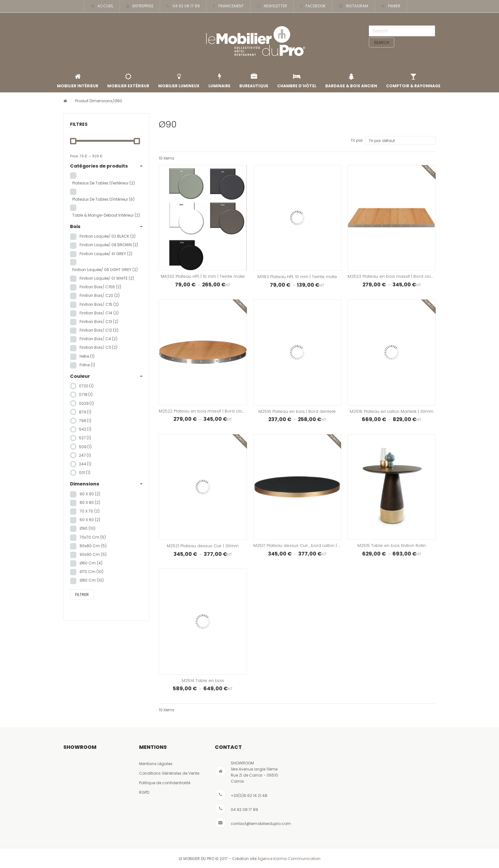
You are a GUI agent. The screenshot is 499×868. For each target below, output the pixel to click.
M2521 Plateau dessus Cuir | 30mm (203, 546)
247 (85, 455)
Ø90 (88, 528)
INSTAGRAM (353, 6)
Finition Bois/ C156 (100, 287)
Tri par (357, 140)
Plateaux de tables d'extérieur (104, 183)
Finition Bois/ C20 (100, 295)
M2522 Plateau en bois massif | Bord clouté (204, 411)
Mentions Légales (156, 764)
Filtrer (82, 595)
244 (85, 464)
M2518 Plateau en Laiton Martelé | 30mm (392, 411)
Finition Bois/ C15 (99, 304)
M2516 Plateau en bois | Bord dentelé (297, 411)
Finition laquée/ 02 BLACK (108, 236)
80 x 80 (90, 502)
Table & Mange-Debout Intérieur (106, 215)
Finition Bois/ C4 (98, 339)
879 (85, 412)
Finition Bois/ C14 (99, 313)
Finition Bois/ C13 (99, 322)
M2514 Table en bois (203, 681)
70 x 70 (90, 511)
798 (85, 421)
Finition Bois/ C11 (98, 347)
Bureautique (254, 81)
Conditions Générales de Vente (169, 773)
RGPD (144, 792)
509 (85, 447)
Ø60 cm (91, 563)
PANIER (391, 6)
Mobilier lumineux (179, 81)
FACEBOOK (313, 6)
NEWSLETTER (272, 6)
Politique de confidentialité (165, 783)
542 (85, 429)
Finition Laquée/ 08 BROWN (109, 245)
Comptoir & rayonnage (413, 81)
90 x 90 (90, 494)
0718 (86, 395)
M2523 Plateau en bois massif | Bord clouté (393, 276)
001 (85, 473)
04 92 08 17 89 (183, 6)
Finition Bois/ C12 (99, 330)
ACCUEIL (102, 6)
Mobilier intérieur (78, 81)
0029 (86, 403)
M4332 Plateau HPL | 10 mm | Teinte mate (203, 276)
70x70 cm (93, 537)
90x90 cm (93, 554)
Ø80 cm (92, 580)
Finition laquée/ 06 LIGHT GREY (105, 270)
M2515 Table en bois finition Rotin (392, 545)
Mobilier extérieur (128, 81)
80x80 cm (93, 546)
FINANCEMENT (228, 6)
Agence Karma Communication (289, 859)
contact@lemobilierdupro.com (261, 824)
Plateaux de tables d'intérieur (103, 199)
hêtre (87, 356)
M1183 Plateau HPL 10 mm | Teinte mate (297, 277)
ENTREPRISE (140, 6)
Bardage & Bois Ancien (351, 81)
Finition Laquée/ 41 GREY (106, 254)
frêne (87, 365)
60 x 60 (90, 520)
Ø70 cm (91, 572)
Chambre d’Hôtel (297, 81)
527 (85, 438)
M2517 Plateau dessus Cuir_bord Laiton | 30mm (302, 545)
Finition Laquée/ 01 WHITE (107, 278)
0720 (86, 386)
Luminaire (219, 81)
